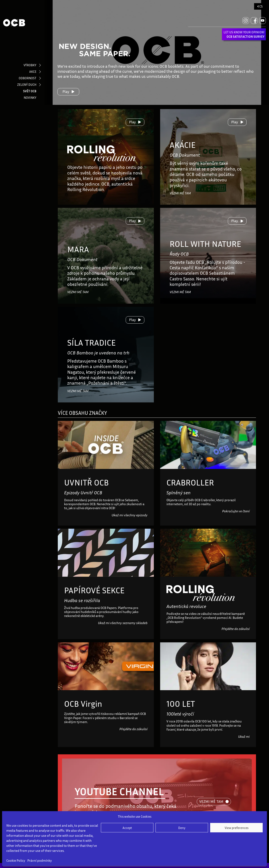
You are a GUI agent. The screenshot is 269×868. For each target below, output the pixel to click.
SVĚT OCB (30, 91)
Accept (127, 828)
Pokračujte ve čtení (236, 511)
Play (68, 91)
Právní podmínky (40, 860)
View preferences (237, 828)
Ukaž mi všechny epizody (130, 515)
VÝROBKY (30, 65)
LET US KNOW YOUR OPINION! (244, 34)
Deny (182, 828)
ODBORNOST (28, 78)
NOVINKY (30, 98)
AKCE (33, 72)
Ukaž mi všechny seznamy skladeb (123, 623)
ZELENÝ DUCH (27, 85)
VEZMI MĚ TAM (180, 193)
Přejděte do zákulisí (236, 629)
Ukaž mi (244, 737)
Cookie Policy (16, 860)
